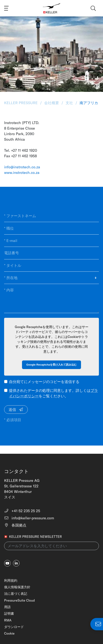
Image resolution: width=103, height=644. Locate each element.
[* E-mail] (51, 241)
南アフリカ (88, 103)
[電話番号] (51, 253)
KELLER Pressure (21, 103)
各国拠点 (15, 525)
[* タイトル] (51, 266)
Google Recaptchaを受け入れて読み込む (51, 365)
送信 (16, 410)
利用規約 (11, 580)
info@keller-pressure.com (29, 518)
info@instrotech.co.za (22, 167)
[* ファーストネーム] (51, 216)
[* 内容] (51, 298)
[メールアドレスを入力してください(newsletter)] (51, 546)
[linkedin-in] (16, 563)
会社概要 (52, 103)
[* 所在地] (51, 278)
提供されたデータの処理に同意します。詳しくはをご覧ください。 (53, 393)
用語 (7, 607)
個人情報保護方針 (17, 587)
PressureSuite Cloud (19, 600)
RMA (8, 620)
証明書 (9, 613)
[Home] (52, 8)
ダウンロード (14, 627)
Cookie (9, 633)
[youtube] (7, 563)
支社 (69, 103)
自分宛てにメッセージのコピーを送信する (44, 382)
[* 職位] (51, 228)
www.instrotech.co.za (22, 173)
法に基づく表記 (16, 594)
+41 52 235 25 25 (22, 511)
